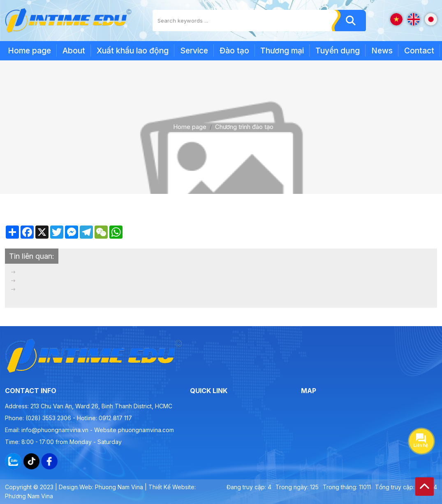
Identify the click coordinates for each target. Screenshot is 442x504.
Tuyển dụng (338, 51)
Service (194, 51)
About (74, 51)
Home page (29, 51)
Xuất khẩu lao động (133, 51)
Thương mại (282, 51)
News (382, 51)
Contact (419, 51)
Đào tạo (234, 51)
